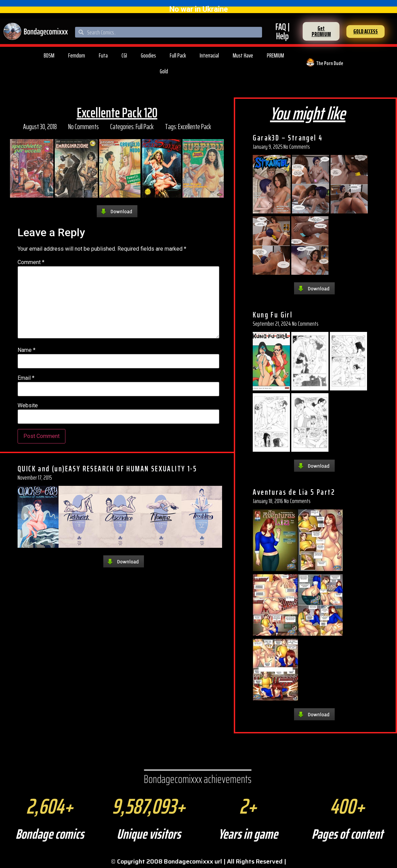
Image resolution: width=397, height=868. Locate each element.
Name (27, 350)
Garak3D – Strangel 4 (288, 138)
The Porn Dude (330, 63)
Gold (164, 71)
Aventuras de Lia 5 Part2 (294, 492)
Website (28, 406)
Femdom (77, 55)
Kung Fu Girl (273, 315)
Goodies (148, 55)
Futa (103, 55)
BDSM (49, 55)
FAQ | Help (283, 31)
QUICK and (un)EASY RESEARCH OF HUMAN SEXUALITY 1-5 (107, 469)
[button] (321, 31)
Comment (31, 262)
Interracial (209, 55)
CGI (124, 55)
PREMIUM (275, 55)
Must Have (243, 55)
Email (26, 378)
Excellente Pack (195, 127)
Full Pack (178, 55)
